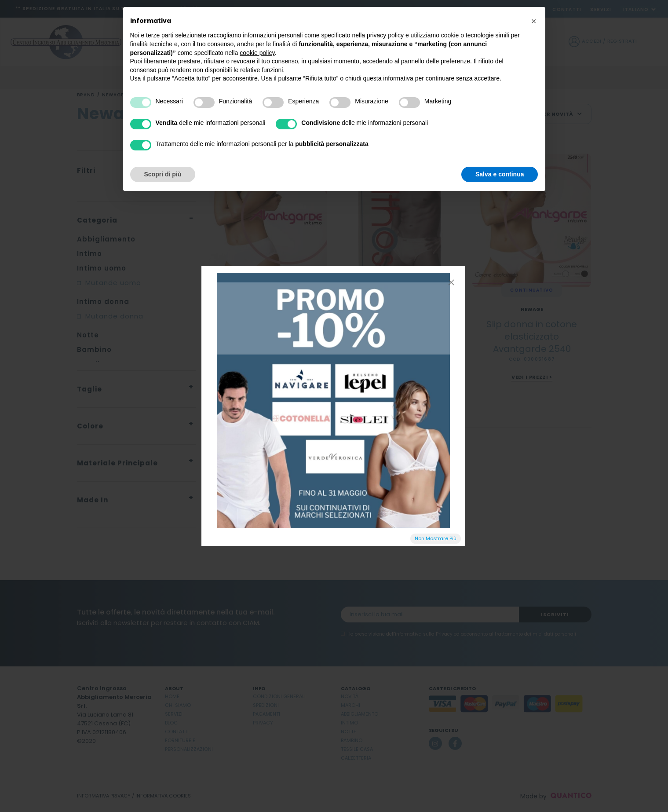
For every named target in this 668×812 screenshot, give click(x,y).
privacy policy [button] (385, 35)
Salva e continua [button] (500, 174)
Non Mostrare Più (436, 538)
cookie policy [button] (257, 53)
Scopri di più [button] (163, 174)
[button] (534, 21)
